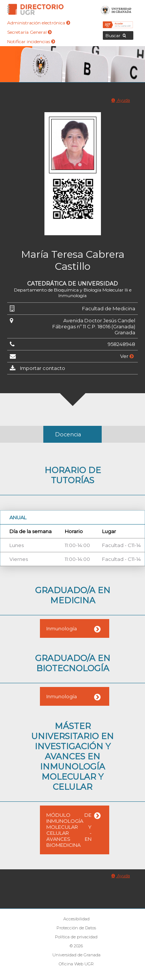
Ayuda (121, 100)
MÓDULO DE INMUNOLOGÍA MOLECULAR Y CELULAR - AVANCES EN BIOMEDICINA (69, 830)
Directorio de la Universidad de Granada (35, 9)
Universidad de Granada (116, 9)
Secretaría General (29, 32)
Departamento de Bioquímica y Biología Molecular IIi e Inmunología (73, 293)
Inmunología (62, 628)
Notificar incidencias (31, 41)
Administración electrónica (39, 23)
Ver (127, 356)
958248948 (121, 344)
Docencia (68, 434)
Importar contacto (43, 368)
